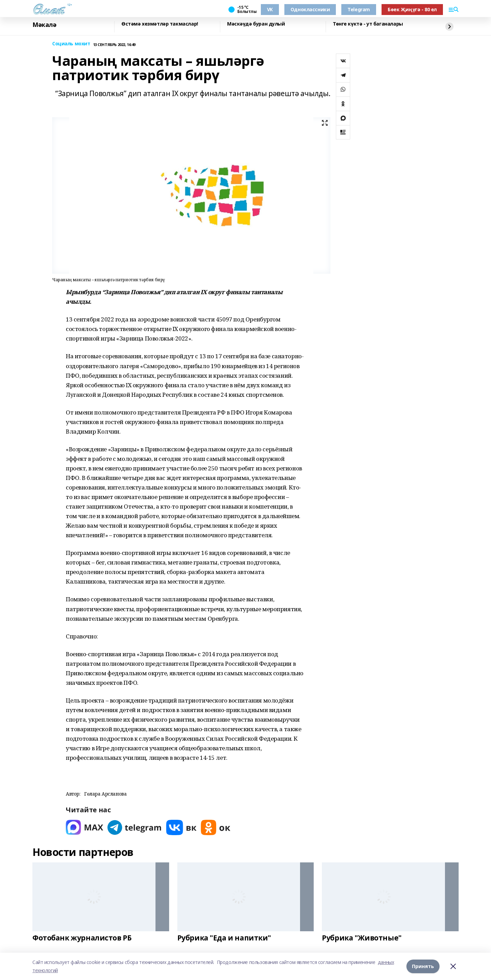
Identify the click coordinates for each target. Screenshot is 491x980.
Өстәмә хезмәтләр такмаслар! (160, 24)
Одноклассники (310, 9)
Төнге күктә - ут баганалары (368, 24)
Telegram (359, 9)
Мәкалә (44, 25)
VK (270, 9)
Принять (423, 966)
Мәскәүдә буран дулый (256, 24)
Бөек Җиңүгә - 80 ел (412, 9)
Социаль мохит (71, 44)
